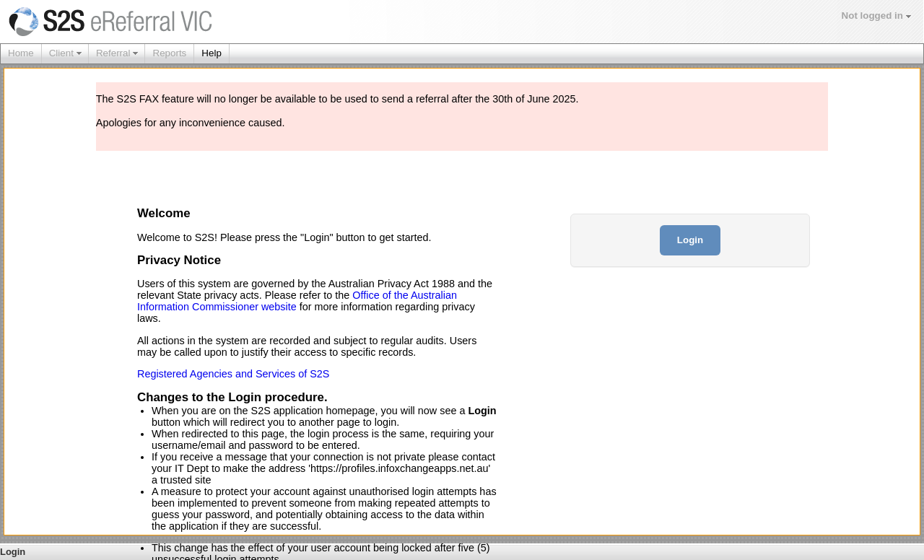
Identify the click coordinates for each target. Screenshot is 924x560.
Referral (113, 53)
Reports (169, 53)
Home (21, 53)
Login (690, 240)
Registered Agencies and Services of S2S (233, 374)
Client (61, 53)
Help (212, 53)
